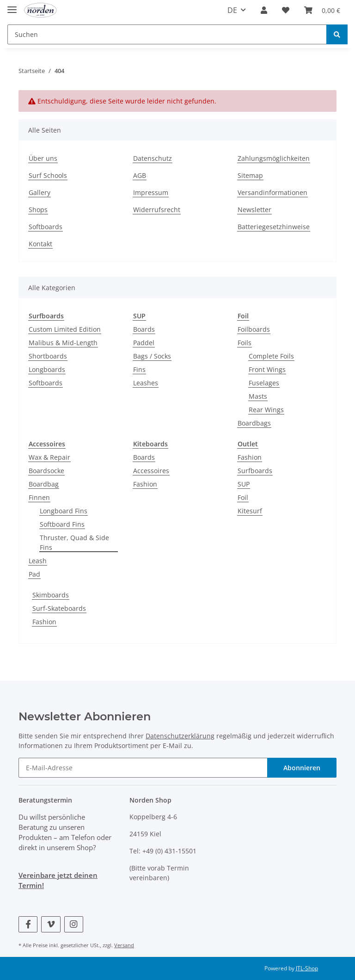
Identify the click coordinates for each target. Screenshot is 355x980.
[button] (264, 10)
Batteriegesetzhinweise (274, 227)
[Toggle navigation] (12, 6)
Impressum (151, 192)
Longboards (47, 369)
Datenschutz (153, 158)
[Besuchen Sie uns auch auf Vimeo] (51, 924)
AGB (140, 175)
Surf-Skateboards (59, 608)
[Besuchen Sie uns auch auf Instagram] (74, 924)
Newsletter (254, 210)
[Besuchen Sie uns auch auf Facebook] (28, 924)
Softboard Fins (62, 524)
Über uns (43, 158)
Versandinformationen (272, 192)
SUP (244, 484)
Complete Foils (271, 356)
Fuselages (264, 383)
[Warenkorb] (322, 10)
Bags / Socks (152, 356)
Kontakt (40, 244)
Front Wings (267, 369)
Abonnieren (302, 768)
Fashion (145, 484)
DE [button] (232, 10)
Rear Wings (266, 410)
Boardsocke (46, 471)
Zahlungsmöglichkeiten (274, 158)
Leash (38, 561)
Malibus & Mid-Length (63, 343)
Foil (243, 497)
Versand (124, 945)
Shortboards (48, 356)
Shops (38, 210)
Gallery (40, 192)
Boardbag (44, 484)
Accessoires (151, 471)
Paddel (144, 343)
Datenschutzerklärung (180, 736)
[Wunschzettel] (286, 10)
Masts (258, 396)
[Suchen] (167, 34)
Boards (144, 329)
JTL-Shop (307, 968)
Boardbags (254, 423)
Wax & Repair (49, 457)
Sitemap (250, 175)
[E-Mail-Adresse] (143, 768)
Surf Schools (48, 175)
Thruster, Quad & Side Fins (74, 542)
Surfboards (255, 471)
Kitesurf (250, 511)
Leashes (146, 383)
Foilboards (254, 329)
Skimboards (51, 595)
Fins (139, 369)
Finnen (39, 497)
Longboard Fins (64, 511)
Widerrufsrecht (157, 210)
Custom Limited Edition (65, 329)
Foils (245, 343)
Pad (34, 574)
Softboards (46, 227)
